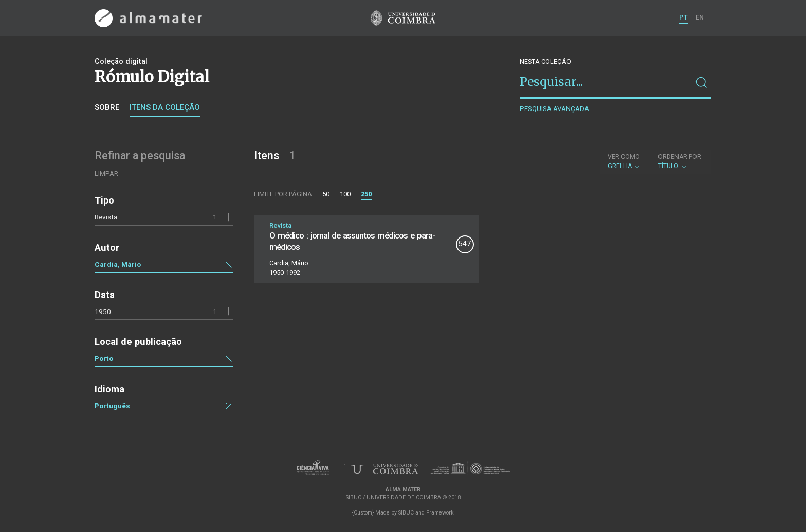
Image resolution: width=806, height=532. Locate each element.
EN (700, 17)
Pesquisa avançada (554, 109)
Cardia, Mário (118, 264)
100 (345, 194)
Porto (104, 358)
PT (683, 17)
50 (326, 194)
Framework (440, 513)
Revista (106, 217)
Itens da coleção (165, 107)
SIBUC (406, 513)
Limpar (106, 173)
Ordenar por (680, 157)
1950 (103, 311)
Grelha (624, 161)
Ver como (624, 157)
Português (112, 406)
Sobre (107, 107)
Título (680, 161)
